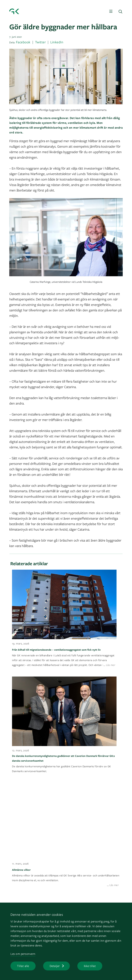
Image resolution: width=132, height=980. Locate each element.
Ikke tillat (90, 966)
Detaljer (55, 966)
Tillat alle (23, 966)
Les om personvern (23, 954)
